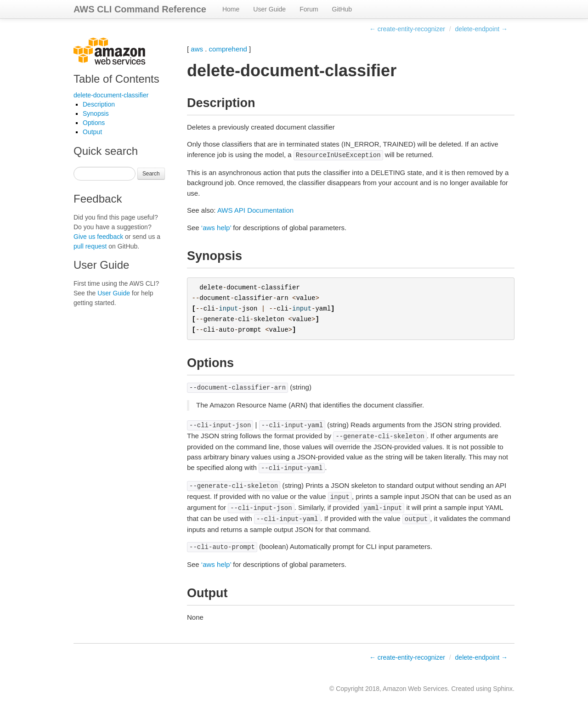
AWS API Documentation (255, 210)
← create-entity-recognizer (407, 29)
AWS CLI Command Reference (140, 9)
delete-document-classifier (111, 95)
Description (99, 104)
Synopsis (96, 113)
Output (92, 132)
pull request (90, 246)
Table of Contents (116, 79)
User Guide (269, 9)
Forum (309, 9)
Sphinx (503, 689)
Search (151, 174)
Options (94, 123)
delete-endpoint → (481, 29)
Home (231, 9)
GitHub (342, 9)
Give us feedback (98, 237)
